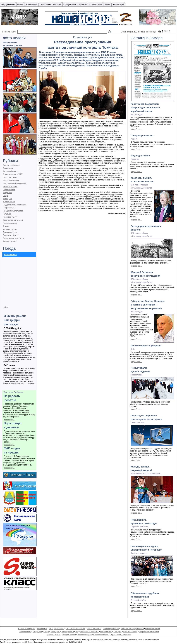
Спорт (6, 196)
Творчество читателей (13, 220)
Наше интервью (10, 177)
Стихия (6, 226)
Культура (7, 214)
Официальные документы (75, 4)
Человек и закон (10, 186)
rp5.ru (5, 307)
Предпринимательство (13, 211)
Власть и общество (12, 165)
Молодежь (8, 199)
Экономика (8, 168)
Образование (9, 189)
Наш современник (11, 180)
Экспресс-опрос (10, 232)
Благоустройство (10, 235)
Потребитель (9, 208)
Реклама (57, 4)
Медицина (8, 192)
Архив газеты (31, 4)
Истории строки (10, 229)
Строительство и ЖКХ (13, 174)
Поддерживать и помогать (15, 205)
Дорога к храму (10, 241)
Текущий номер (8, 4)
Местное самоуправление (15, 183)
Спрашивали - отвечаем (14, 238)
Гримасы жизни (10, 223)
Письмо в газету (10, 217)
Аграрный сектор (11, 171)
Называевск (10, 255)
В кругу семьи (9, 202)
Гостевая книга (96, 4)
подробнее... (10, 420)
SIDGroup (28, 642)
